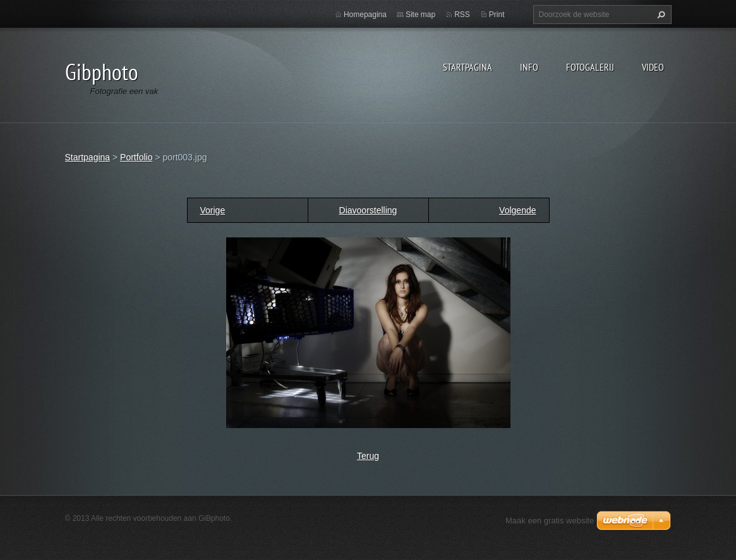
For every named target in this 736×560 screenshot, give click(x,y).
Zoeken (660, 15)
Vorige (213, 210)
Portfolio (136, 157)
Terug (368, 456)
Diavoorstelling (368, 210)
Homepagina (365, 15)
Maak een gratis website (550, 521)
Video (653, 67)
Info (529, 67)
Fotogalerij (590, 67)
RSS (462, 15)
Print (497, 15)
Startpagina (468, 67)
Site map (420, 15)
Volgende (517, 210)
